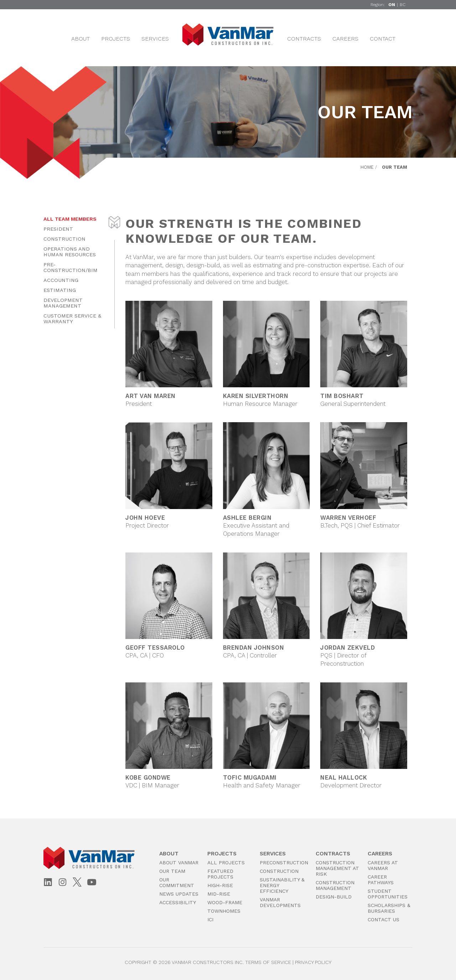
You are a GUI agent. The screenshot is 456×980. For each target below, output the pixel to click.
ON (392, 5)
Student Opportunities (388, 894)
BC (403, 5)
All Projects (226, 863)
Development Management (63, 303)
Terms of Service (268, 962)
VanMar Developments (280, 902)
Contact (383, 39)
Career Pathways (381, 880)
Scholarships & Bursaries (389, 908)
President (58, 229)
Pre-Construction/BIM (71, 267)
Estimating (60, 290)
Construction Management (335, 885)
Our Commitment (177, 882)
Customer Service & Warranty (72, 319)
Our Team (172, 871)
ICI (210, 919)
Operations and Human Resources (70, 252)
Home (367, 167)
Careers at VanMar (383, 865)
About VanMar (179, 863)
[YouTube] (92, 883)
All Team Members (70, 219)
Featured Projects (220, 874)
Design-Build (334, 897)
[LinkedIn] (48, 883)
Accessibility (178, 902)
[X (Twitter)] (77, 882)
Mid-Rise (219, 894)
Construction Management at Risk (337, 868)
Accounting (61, 280)
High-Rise (220, 885)
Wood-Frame (225, 902)
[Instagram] (63, 883)
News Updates (179, 894)
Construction (64, 239)
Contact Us (384, 919)
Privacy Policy (313, 962)
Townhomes (224, 911)
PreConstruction (284, 863)
